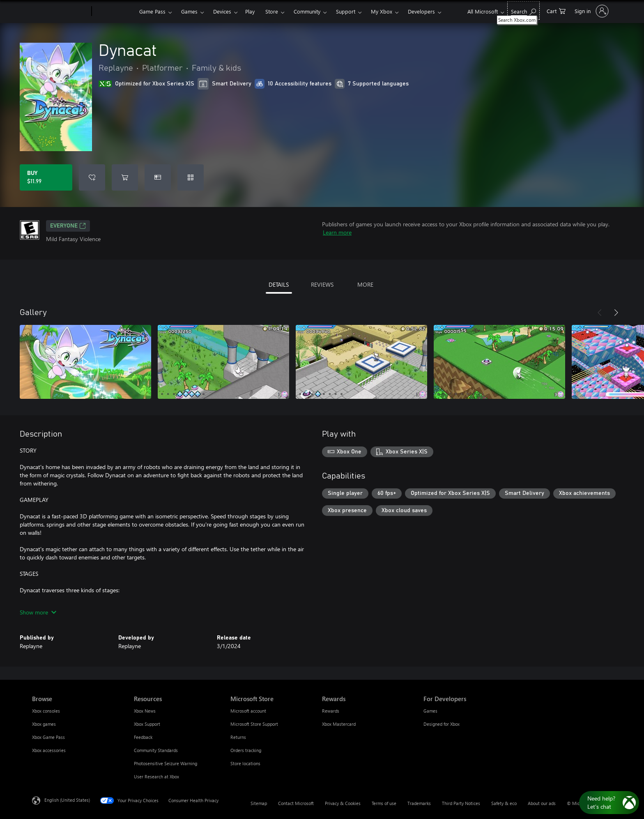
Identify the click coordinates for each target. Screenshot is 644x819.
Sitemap (259, 803)
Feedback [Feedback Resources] (143, 737)
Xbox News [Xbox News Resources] (145, 711)
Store (272, 11)
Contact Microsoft (296, 803)
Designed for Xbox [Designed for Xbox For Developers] (442, 724)
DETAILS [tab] (279, 284)
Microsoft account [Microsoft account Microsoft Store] (248, 711)
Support (346, 11)
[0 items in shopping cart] (556, 10)
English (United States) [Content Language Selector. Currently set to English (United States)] (67, 800)
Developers (421, 11)
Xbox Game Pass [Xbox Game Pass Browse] (48, 737)
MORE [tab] (365, 284)
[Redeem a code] (191, 177)
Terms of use (384, 803)
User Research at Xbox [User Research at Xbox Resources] (156, 776)
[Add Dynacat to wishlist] (92, 177)
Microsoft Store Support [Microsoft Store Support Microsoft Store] (254, 724)
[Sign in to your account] (591, 11)
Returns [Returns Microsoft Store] (238, 737)
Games (189, 11)
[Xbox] (114, 12)
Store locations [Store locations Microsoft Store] (245, 763)
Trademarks (419, 803)
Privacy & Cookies (343, 803)
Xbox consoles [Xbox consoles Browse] (46, 711)
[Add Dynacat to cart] (125, 177)
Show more (38, 612)
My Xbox (382, 11)
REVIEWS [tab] (322, 284)
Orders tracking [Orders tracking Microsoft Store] (246, 750)
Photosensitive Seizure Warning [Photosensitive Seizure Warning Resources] (166, 763)
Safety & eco (504, 803)
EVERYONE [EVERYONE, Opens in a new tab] (68, 226)
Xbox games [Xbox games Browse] (44, 724)
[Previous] (600, 313)
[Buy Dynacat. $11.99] (46, 177)
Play (250, 11)
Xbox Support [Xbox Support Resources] (147, 724)
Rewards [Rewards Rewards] (331, 711)
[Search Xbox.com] (523, 10)
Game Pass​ (152, 11)
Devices (222, 11)
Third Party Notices (461, 803)
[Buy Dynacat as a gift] (158, 177)
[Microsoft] (60, 12)
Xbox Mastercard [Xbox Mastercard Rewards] (339, 724)
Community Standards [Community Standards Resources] (156, 750)
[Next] (616, 313)
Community (307, 11)
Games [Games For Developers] (430, 711)
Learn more (337, 232)
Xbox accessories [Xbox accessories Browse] (49, 750)
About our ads (542, 803)
